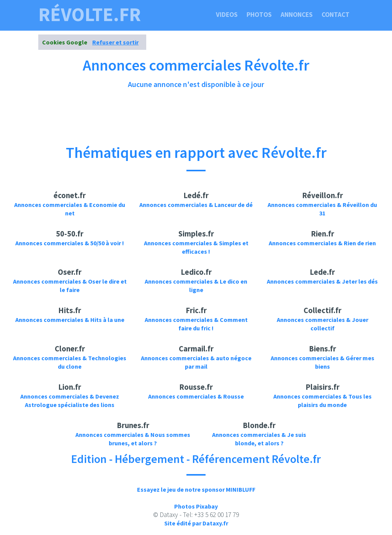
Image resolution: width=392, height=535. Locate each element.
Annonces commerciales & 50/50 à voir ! (70, 243)
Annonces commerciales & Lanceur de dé (196, 205)
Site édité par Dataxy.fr (196, 523)
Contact (336, 15)
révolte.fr (90, 15)
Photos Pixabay (196, 506)
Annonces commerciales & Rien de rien (322, 243)
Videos (227, 15)
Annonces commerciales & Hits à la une (70, 320)
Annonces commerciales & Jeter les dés (322, 281)
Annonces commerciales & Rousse (196, 396)
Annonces (297, 15)
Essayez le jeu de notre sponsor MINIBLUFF (196, 489)
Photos (259, 15)
